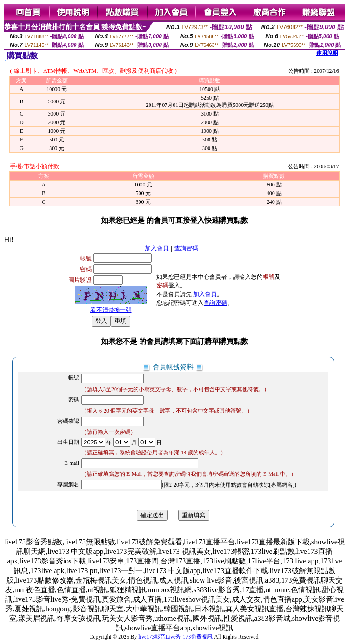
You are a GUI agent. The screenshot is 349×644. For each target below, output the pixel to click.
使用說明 (327, 53)
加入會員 (157, 248)
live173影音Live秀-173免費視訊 (175, 637)
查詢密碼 (186, 248)
